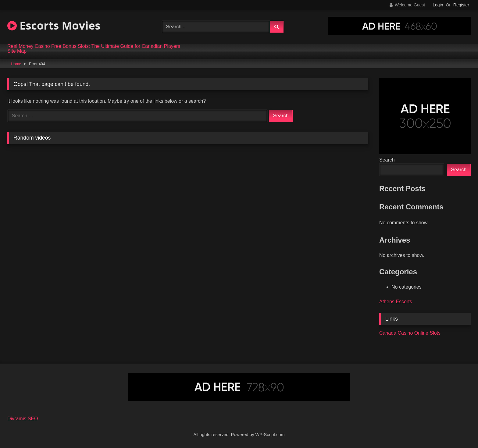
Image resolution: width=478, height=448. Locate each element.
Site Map (17, 51)
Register (461, 5)
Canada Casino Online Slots (410, 333)
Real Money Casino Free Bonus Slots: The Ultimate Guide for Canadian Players (94, 46)
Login (438, 5)
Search (387, 160)
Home (16, 64)
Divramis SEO (23, 419)
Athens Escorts (396, 302)
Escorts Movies (54, 25)
